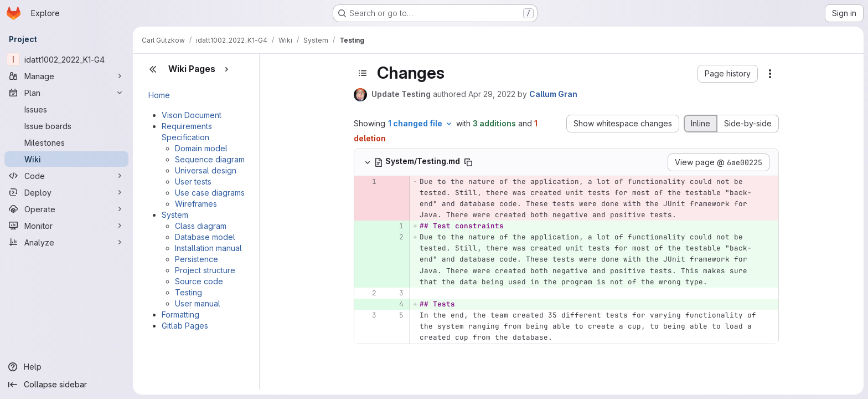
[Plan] (66, 93)
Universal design (206, 170)
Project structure (205, 270)
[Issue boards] (66, 126)
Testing (188, 292)
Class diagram (201, 226)
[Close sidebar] (153, 69)
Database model (205, 237)
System (175, 215)
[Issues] (66, 109)
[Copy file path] (468, 162)
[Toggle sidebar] (363, 73)
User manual (198, 303)
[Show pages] (226, 69)
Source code (199, 281)
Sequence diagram (210, 159)
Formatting (180, 314)
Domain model (201, 148)
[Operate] (66, 209)
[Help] (66, 367)
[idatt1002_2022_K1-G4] (66, 59)
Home (159, 95)
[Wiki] (66, 159)
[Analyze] (66, 242)
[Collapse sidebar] (66, 385)
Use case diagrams (210, 193)
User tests (193, 181)
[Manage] (66, 76)
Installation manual (208, 248)
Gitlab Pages (185, 326)
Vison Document (192, 115)
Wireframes (196, 204)
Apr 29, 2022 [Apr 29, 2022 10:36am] (492, 94)
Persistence (197, 259)
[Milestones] (66, 142)
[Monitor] (66, 226)
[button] (728, 74)
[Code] (66, 176)
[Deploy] (66, 192)
